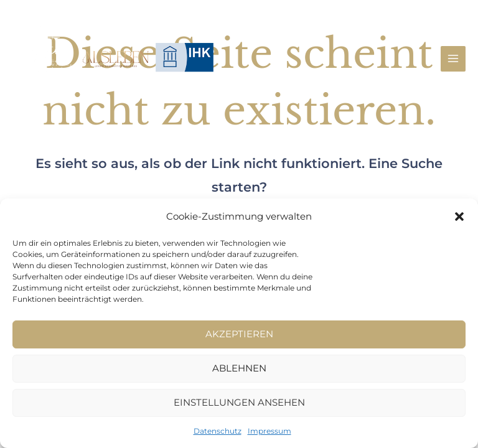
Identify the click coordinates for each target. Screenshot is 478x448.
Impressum (269, 431)
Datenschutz (218, 431)
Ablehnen (239, 368)
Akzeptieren (239, 334)
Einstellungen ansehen (239, 402)
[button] (459, 217)
